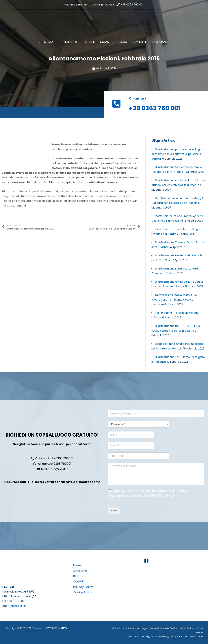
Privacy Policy (83, 587)
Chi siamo (80, 571)
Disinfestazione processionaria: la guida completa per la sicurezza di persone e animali (178, 154)
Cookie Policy (83, 592)
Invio (114, 511)
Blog (76, 576)
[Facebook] (146, 561)
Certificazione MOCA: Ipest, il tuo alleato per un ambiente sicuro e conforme (174, 300)
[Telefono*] (137, 456)
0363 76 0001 (15, 601)
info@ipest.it (18, 606)
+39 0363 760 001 (132, 4)
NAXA (64, 628)
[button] (54, 42)
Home (77, 565)
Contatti (79, 581)
